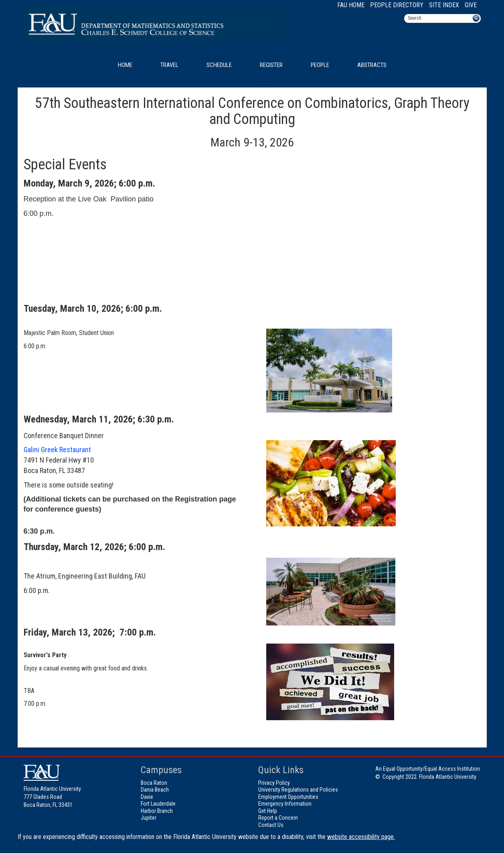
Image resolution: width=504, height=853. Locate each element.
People (320, 65)
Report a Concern (278, 818)
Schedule (219, 65)
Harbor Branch (157, 811)
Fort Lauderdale (158, 804)
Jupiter (149, 818)
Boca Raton (154, 783)
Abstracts (372, 65)
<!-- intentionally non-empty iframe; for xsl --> (331, 242)
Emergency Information (285, 804)
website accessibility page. (361, 837)
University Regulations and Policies (298, 790)
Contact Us (271, 825)
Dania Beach (155, 790)
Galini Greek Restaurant (57, 450)
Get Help (268, 811)
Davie (147, 797)
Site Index (444, 5)
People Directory (397, 5)
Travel (169, 65)
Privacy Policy (274, 783)
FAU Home (351, 5)
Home (125, 65)
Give (471, 5)
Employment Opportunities (288, 797)
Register (271, 65)
